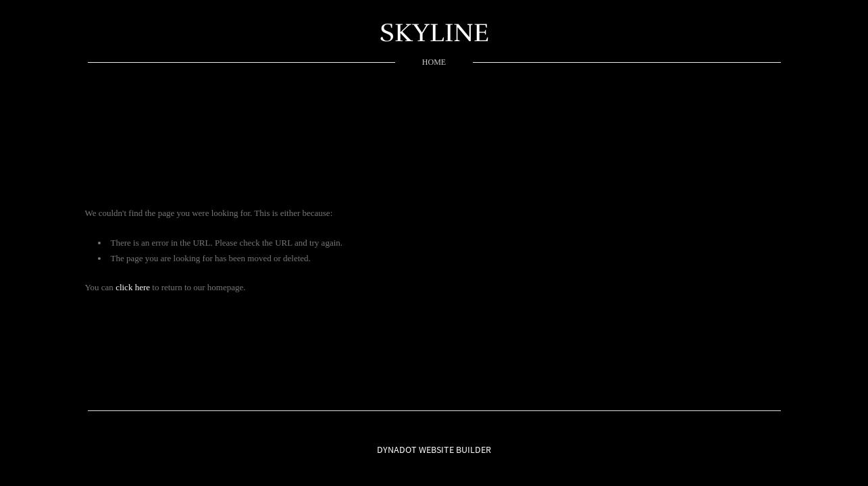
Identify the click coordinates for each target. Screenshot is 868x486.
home (434, 62)
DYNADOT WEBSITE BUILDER (434, 450)
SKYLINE (434, 33)
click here (133, 287)
